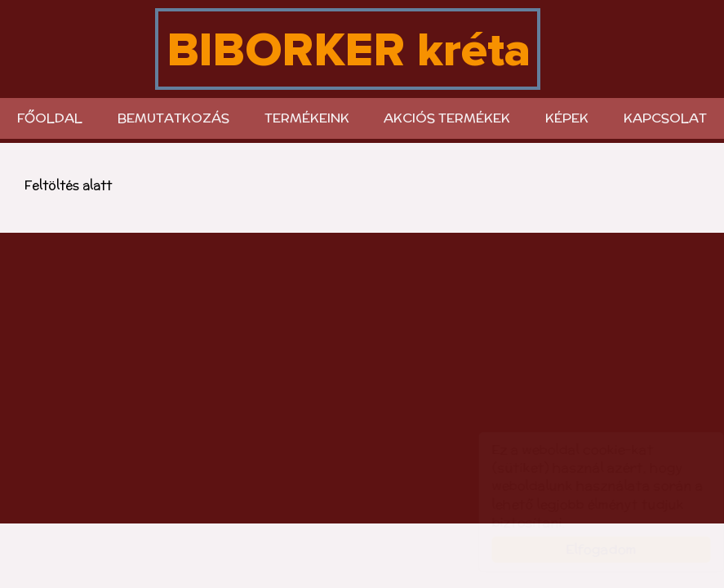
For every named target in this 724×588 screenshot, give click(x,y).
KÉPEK (567, 118)
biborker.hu (348, 49)
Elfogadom (585, 549)
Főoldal (50, 118)
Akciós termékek (447, 118)
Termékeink (307, 118)
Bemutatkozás (173, 118)
